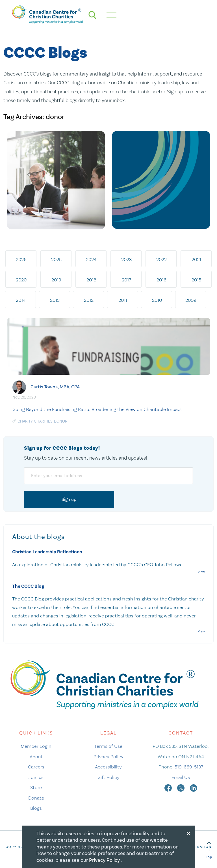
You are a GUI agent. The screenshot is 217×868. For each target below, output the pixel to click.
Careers (36, 767)
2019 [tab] (56, 280)
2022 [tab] (161, 259)
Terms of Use (108, 746)
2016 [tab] (161, 280)
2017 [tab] (126, 280)
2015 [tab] (196, 280)
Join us (36, 777)
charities (43, 421)
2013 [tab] (55, 300)
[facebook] (169, 787)
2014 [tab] (21, 300)
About (36, 757)
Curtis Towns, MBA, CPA (55, 386)
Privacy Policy (108, 757)
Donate (36, 798)
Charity (25, 421)
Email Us (181, 777)
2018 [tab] (91, 280)
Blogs (36, 808)
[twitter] (181, 787)
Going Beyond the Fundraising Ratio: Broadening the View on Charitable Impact (97, 409)
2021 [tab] (196, 259)
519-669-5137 (189, 767)
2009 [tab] (191, 300)
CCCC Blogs (45, 53)
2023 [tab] (126, 259)
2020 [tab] (21, 280)
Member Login (36, 746)
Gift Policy (108, 777)
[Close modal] (188, 832)
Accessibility (108, 767)
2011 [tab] (123, 300)
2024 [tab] (91, 259)
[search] (92, 15)
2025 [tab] (56, 259)
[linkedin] (194, 787)
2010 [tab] (157, 300)
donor (61, 421)
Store (36, 787)
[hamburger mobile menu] (111, 15)
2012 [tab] (89, 300)
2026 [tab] (21, 259)
